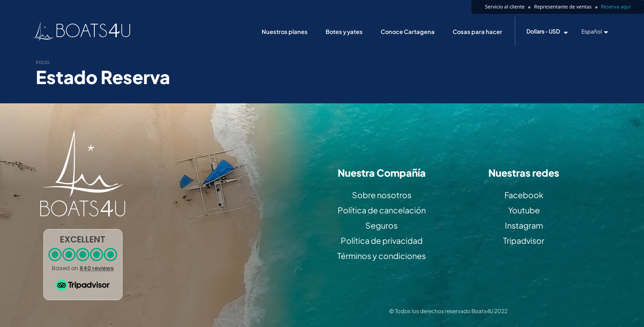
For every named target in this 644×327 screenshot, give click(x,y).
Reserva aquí (616, 6)
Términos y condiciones (381, 256)
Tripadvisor (524, 240)
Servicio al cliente (505, 6)
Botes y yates (344, 32)
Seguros (381, 225)
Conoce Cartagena (408, 32)
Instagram (524, 225)
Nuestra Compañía (382, 173)
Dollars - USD (543, 32)
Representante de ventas (563, 6)
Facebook (524, 195)
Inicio (43, 62)
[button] (83, 265)
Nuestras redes (524, 173)
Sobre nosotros (382, 195)
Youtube (524, 210)
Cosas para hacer (477, 32)
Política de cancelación (382, 210)
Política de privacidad (382, 240)
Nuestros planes (285, 32)
